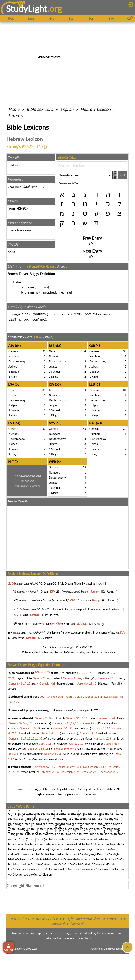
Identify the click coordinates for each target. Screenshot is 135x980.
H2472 (92, 624)
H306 (40, 638)
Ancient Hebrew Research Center (54, 652)
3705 (78, 314)
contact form (83, 938)
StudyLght (27, 9)
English (67, 109)
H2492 (22, 208)
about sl (58, 924)
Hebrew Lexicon (96, 109)
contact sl (114, 919)
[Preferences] (130, 19)
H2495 (45, 615)
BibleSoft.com (90, 794)
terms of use (20, 919)
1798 (26, 314)
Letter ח (16, 115)
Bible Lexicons (40, 109)
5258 (12, 319)
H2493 (106, 600)
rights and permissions (84, 919)
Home (14, 109)
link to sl (77, 924)
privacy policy (47, 919)
